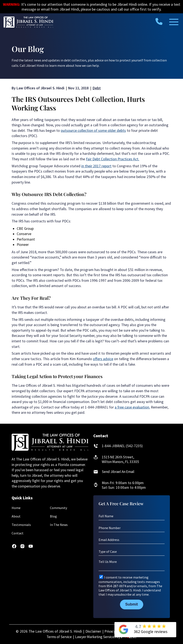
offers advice (103, 359)
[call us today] (159, 21)
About (16, 516)
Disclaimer (92, 631)
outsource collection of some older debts (93, 131)
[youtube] (31, 547)
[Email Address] (132, 540)
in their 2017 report (96, 166)
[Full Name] (132, 516)
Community (58, 508)
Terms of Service (58, 637)
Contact (18, 533)
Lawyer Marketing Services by (106, 637)
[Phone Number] (132, 528)
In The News (59, 525)
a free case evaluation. (132, 407)
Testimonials (21, 525)
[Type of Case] (132, 552)
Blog (53, 516)
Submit (132, 605)
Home (16, 508)
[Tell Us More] (132, 565)
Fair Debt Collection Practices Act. (113, 159)
